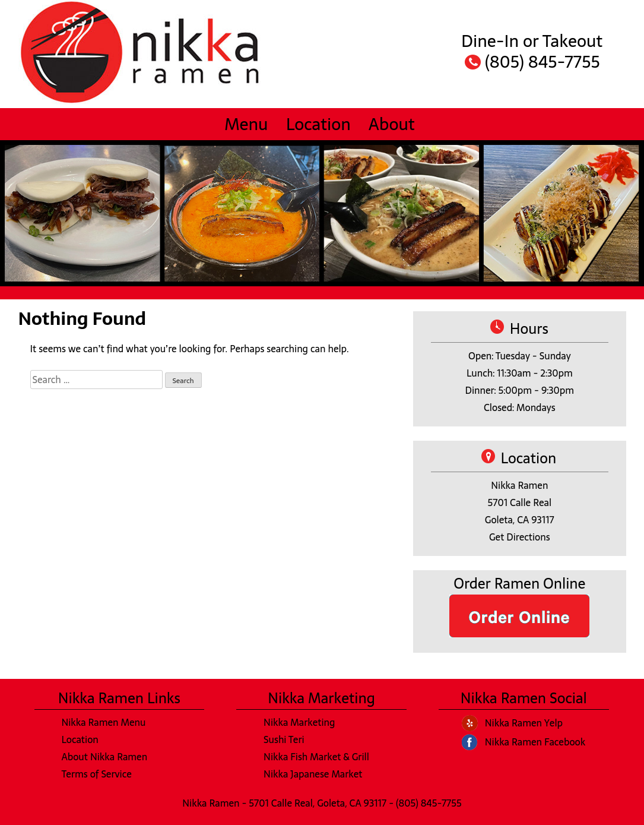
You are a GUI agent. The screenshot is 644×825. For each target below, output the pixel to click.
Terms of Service (96, 774)
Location (318, 124)
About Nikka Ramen (104, 757)
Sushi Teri (284, 739)
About (392, 124)
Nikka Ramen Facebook (535, 742)
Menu (246, 124)
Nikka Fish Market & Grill (316, 757)
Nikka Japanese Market (313, 774)
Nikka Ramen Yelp (524, 723)
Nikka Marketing (299, 722)
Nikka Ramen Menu (103, 722)
